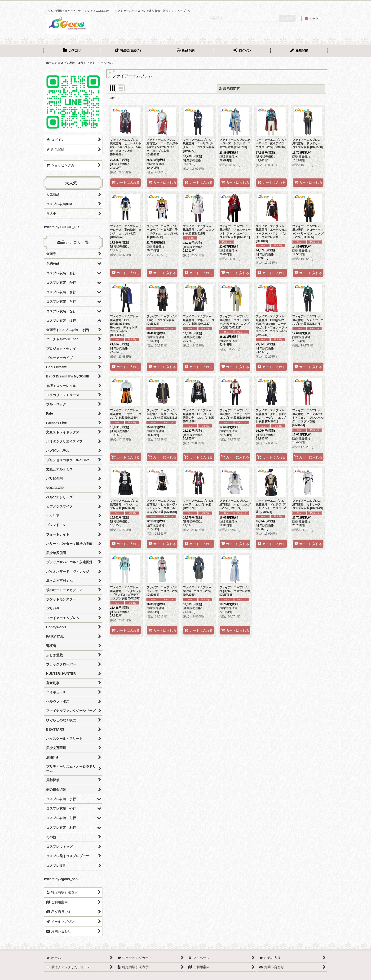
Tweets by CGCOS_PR (61, 227)
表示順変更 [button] (229, 89)
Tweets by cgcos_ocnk (62, 879)
